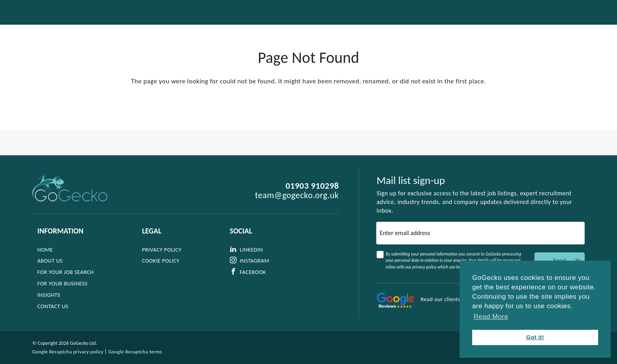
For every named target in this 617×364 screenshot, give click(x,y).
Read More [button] (491, 317)
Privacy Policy (163, 250)
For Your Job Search (280, 24)
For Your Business (353, 24)
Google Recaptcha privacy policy (68, 352)
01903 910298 (312, 186)
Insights (433, 24)
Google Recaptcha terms (135, 352)
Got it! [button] (535, 337)
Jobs (401, 24)
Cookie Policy (162, 261)
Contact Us (556, 24)
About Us (221, 24)
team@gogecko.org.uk (297, 195)
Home (45, 250)
